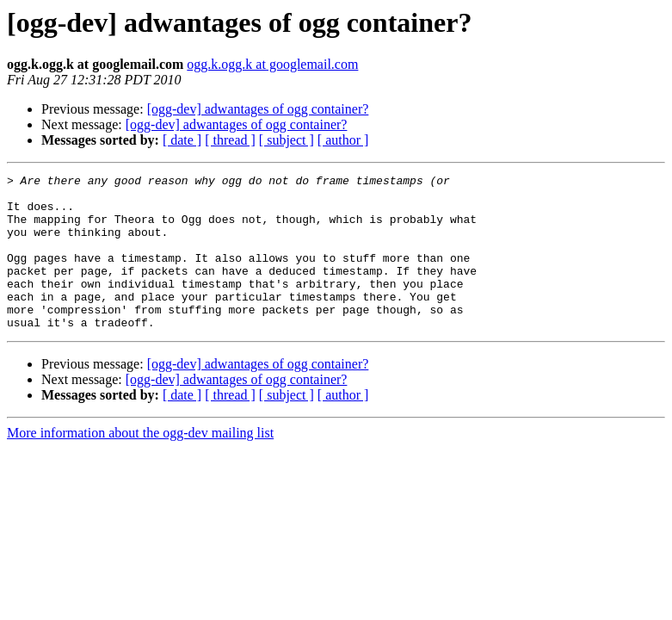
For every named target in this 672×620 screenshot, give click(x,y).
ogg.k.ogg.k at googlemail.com (272, 64)
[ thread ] (230, 140)
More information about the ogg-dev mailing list (140, 464)
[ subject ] (287, 140)
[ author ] (343, 140)
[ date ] (182, 140)
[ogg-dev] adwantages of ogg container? (258, 109)
